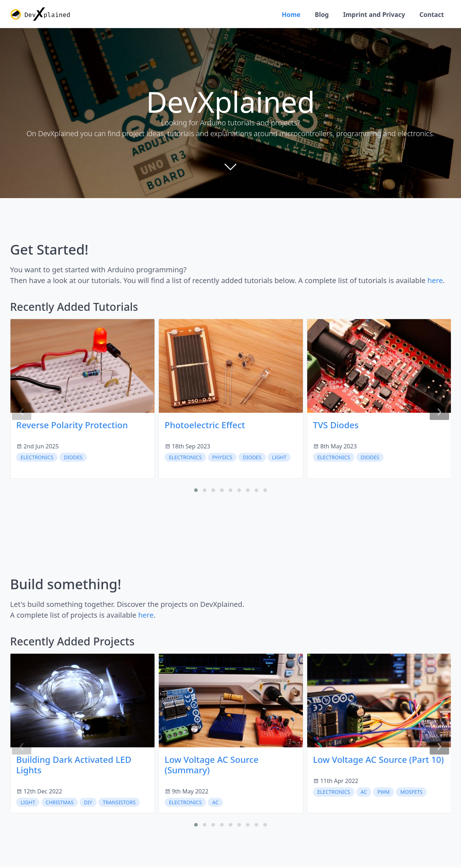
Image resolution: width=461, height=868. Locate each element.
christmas (60, 803)
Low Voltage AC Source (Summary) (212, 766)
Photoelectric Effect (205, 426)
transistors (119, 803)
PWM (384, 793)
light (279, 458)
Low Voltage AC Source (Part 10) (378, 760)
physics (222, 458)
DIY (88, 803)
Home (287, 14)
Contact (431, 14)
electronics (37, 458)
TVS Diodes (336, 426)
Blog (319, 14)
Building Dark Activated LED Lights (74, 766)
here (435, 281)
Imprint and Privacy (372, 14)
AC (215, 803)
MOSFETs (411, 793)
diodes (73, 458)
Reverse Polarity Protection (72, 426)
